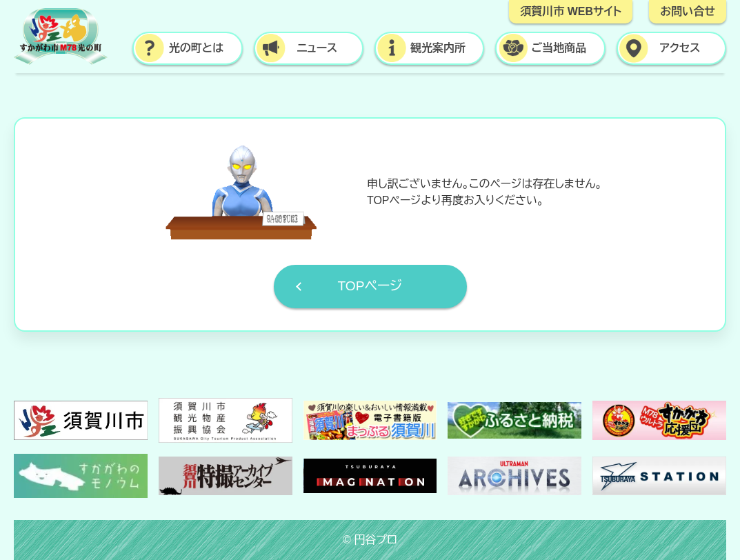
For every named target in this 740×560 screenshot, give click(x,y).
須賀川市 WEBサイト (571, 11)
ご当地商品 (559, 48)
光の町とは (196, 48)
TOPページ (370, 286)
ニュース (317, 48)
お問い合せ (688, 11)
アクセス (680, 48)
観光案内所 (438, 48)
